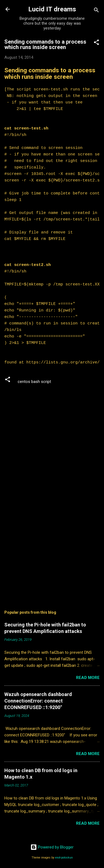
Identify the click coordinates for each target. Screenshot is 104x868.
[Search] (96, 11)
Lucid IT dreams (52, 9)
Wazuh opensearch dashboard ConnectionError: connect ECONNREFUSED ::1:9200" (38, 701)
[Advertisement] (52, 553)
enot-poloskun (64, 858)
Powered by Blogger (52, 847)
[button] (96, 43)
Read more (88, 678)
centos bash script (34, 382)
